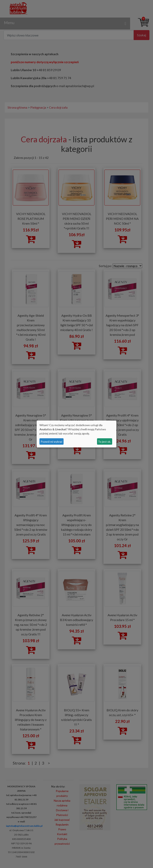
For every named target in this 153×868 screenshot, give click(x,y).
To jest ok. (104, 442)
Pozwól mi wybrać (52, 442)
